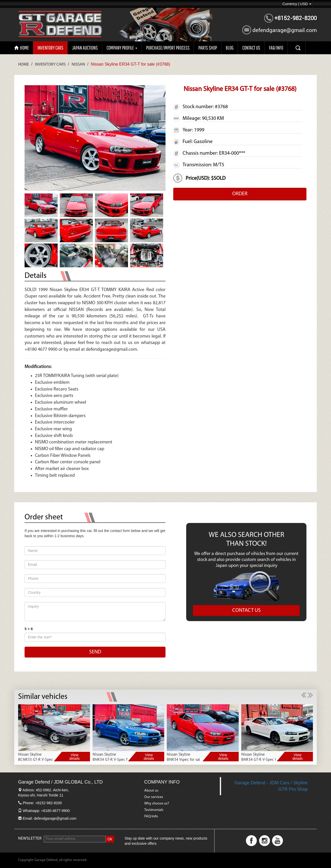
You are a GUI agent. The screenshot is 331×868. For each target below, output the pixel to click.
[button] (304, 695)
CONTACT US (251, 48)
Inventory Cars (50, 48)
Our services (154, 797)
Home (24, 65)
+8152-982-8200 (296, 18)
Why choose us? (157, 804)
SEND (95, 652)
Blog (230, 48)
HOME (22, 48)
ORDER (240, 194)
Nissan (78, 65)
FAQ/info (151, 816)
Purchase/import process (168, 48)
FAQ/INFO (276, 48)
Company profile (122, 48)
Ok (110, 839)
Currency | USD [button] (297, 4)
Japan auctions (85, 48)
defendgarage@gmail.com (285, 30)
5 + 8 (29, 629)
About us (151, 791)
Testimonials (154, 810)
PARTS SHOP (208, 48)
